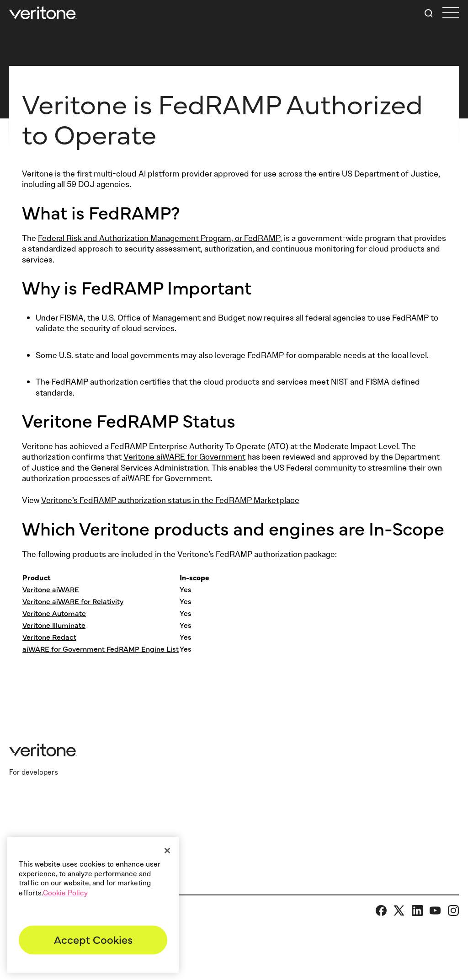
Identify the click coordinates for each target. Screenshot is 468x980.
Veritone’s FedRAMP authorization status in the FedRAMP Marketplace (170, 500)
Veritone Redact (49, 637)
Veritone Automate (54, 613)
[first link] (451, 13)
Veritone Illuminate (54, 625)
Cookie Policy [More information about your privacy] (65, 893)
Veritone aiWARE (51, 589)
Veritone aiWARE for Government (184, 457)
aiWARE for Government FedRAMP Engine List (101, 648)
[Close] (167, 851)
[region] (93, 905)
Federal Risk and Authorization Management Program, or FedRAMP (159, 238)
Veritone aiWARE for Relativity (73, 601)
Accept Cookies (93, 939)
